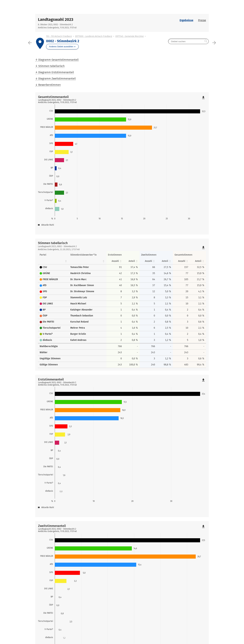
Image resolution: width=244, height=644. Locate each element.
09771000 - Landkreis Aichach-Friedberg (94, 36)
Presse (202, 20)
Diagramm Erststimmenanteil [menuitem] (56, 72)
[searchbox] (188, 41)
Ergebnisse (186, 20)
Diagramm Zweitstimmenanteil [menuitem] (57, 79)
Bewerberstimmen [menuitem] (49, 85)
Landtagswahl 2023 (56, 19)
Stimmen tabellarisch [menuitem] (51, 66)
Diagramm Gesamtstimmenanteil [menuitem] (58, 60)
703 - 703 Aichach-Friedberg (59, 36)
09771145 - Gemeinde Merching (129, 36)
